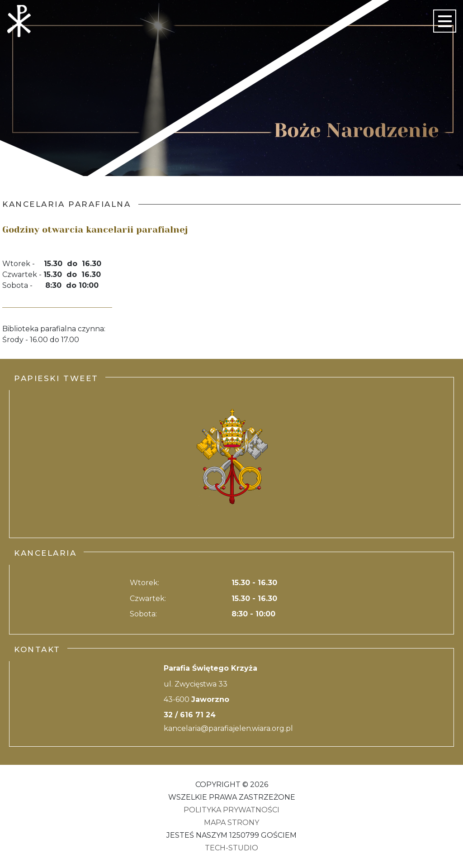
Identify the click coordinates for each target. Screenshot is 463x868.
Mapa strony (231, 823)
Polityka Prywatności (231, 810)
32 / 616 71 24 (190, 715)
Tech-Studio (231, 848)
